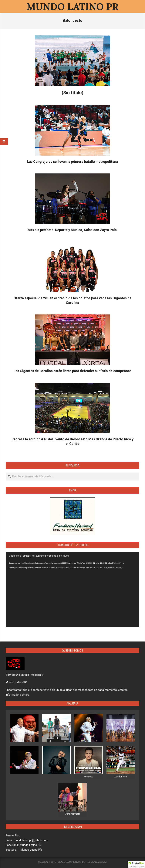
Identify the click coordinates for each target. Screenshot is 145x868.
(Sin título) (73, 93)
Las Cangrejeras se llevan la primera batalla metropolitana (72, 162)
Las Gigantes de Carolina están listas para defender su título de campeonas (72, 371)
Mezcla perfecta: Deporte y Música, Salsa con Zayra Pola (73, 230)
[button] (136, 864)
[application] (72, 590)
